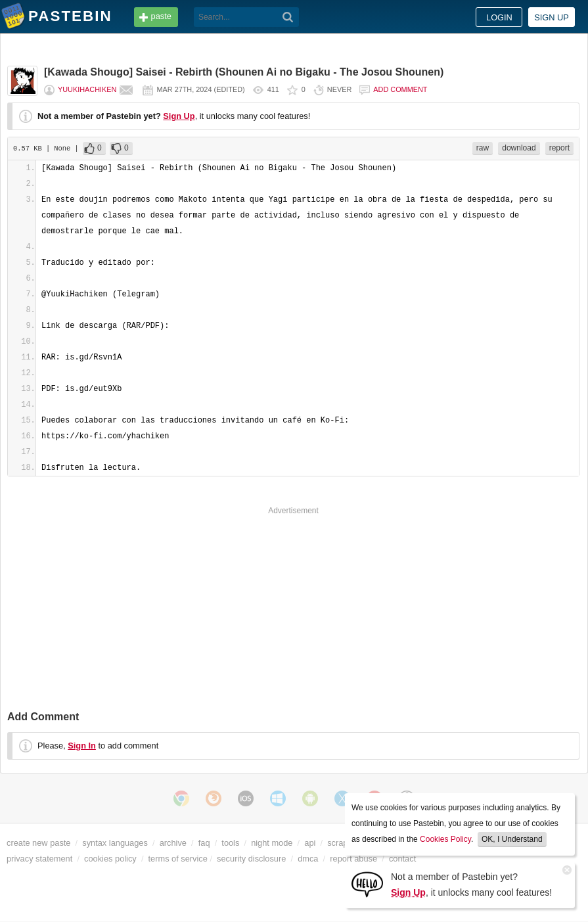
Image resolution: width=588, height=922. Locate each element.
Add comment (400, 89)
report (559, 148)
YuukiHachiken (87, 89)
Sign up (552, 17)
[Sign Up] (367, 884)
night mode (272, 843)
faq (204, 843)
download (519, 148)
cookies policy (110, 859)
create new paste (38, 843)
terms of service (178, 859)
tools (230, 843)
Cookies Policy (445, 839)
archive (173, 843)
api (310, 843)
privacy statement (39, 859)
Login (499, 17)
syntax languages (115, 843)
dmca (308, 859)
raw (483, 148)
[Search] (288, 17)
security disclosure (251, 859)
